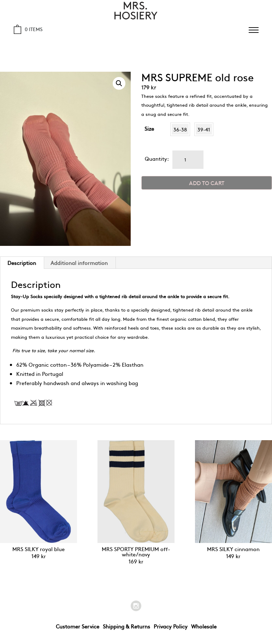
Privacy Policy (171, 626)
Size (149, 128)
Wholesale (204, 626)
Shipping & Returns (126, 626)
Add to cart (207, 183)
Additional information (79, 263)
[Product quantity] (188, 160)
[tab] (79, 263)
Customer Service (78, 626)
